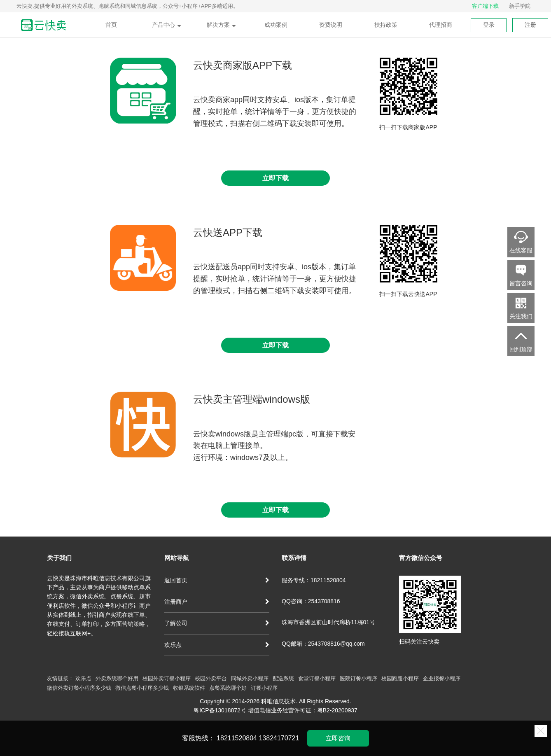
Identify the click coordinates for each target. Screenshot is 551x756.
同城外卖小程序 (250, 678)
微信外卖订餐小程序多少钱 (79, 688)
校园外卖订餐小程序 (167, 678)
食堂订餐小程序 (317, 678)
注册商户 (217, 602)
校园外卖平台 (211, 678)
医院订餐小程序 (358, 678)
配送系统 (283, 678)
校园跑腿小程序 (400, 678)
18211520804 (237, 738)
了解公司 (217, 623)
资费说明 (331, 25)
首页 (111, 25)
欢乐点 (217, 645)
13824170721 (279, 738)
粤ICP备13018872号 (220, 710)
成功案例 (276, 25)
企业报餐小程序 (442, 678)
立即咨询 (338, 738)
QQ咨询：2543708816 (311, 601)
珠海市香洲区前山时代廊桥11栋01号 (328, 622)
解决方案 (221, 25)
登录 (489, 25)
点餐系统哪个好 (228, 688)
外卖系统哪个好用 (117, 678)
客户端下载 (485, 6)
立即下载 (275, 178)
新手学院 (520, 6)
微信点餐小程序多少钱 (142, 688)
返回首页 (217, 580)
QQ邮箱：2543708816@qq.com (323, 644)
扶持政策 (386, 25)
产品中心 (166, 25)
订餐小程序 (264, 688)
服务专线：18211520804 (314, 580)
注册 (530, 25)
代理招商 (441, 25)
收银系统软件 (189, 688)
